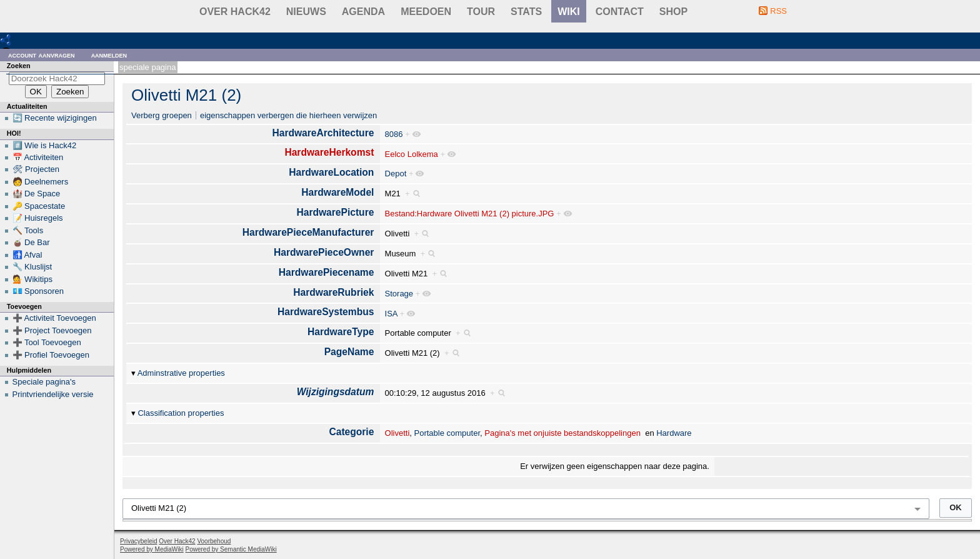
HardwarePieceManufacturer (308, 232)
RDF (26, 40)
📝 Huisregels (38, 218)
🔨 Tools (28, 230)
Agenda (363, 12)
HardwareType (341, 332)
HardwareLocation (331, 172)
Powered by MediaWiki (152, 549)
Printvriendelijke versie (53, 394)
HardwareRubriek (333, 292)
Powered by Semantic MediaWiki (231, 549)
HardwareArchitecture (323, 133)
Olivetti (397, 433)
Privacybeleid (138, 541)
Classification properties (181, 413)
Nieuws (306, 12)
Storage (399, 294)
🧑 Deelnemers (41, 182)
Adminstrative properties (181, 373)
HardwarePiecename (327, 272)
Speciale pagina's (44, 382)
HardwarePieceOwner (324, 252)
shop (673, 12)
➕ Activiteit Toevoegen (54, 318)
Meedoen (426, 12)
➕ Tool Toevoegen (47, 342)
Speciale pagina (147, 67)
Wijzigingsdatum (336, 392)
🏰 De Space (37, 194)
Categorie (351, 432)
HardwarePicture (335, 212)
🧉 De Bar (31, 242)
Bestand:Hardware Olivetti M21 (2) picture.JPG (470, 214)
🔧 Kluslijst (32, 267)
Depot (396, 174)
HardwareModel (337, 192)
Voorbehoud (214, 541)
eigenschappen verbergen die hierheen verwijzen (288, 115)
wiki (569, 12)
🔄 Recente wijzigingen (55, 118)
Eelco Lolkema (412, 154)
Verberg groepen (162, 115)
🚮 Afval (27, 255)
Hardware (674, 433)
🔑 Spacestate (39, 206)
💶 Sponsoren (38, 291)
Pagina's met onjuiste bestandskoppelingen (562, 433)
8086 (394, 134)
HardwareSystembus (326, 312)
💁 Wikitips (32, 279)
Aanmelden (109, 55)
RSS (778, 11)
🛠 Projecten (36, 169)
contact (620, 12)
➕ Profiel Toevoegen (51, 355)
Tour (481, 12)
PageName (349, 352)
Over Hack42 (235, 12)
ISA (391, 314)
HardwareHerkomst (329, 152)
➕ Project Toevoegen (52, 330)
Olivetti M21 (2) (186, 95)
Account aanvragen (42, 55)
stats (526, 12)
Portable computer (447, 433)
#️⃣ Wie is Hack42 (45, 145)
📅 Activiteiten (38, 157)
